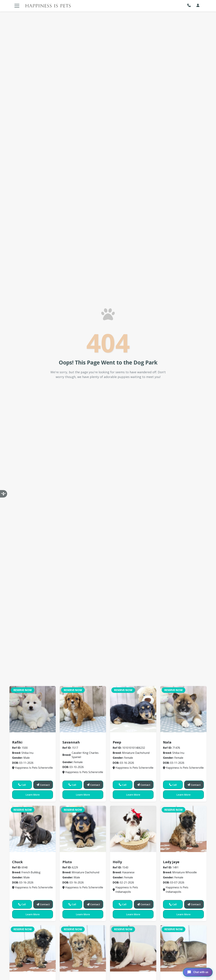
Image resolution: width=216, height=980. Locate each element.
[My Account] (198, 5)
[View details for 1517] (83, 709)
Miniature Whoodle (178, 857)
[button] (190, 5)
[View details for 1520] (133, 948)
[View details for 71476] (183, 709)
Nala (167, 742)
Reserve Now (23, 690)
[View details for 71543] (133, 829)
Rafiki (17, 742)
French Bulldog (24, 857)
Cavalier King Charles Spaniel (84, 737)
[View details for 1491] (183, 829)
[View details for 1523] (33, 948)
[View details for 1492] (83, 948)
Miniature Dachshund (129, 737)
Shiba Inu (20, 737)
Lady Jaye (171, 862)
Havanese (121, 857)
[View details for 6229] (83, 829)
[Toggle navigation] (17, 6)
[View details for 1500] (33, 709)
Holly (117, 862)
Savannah (71, 742)
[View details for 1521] (183, 948)
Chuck (17, 862)
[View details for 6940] (33, 829)
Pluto (67, 862)
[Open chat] (198, 972)
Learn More (33, 795)
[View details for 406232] (133, 709)
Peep (117, 742)
